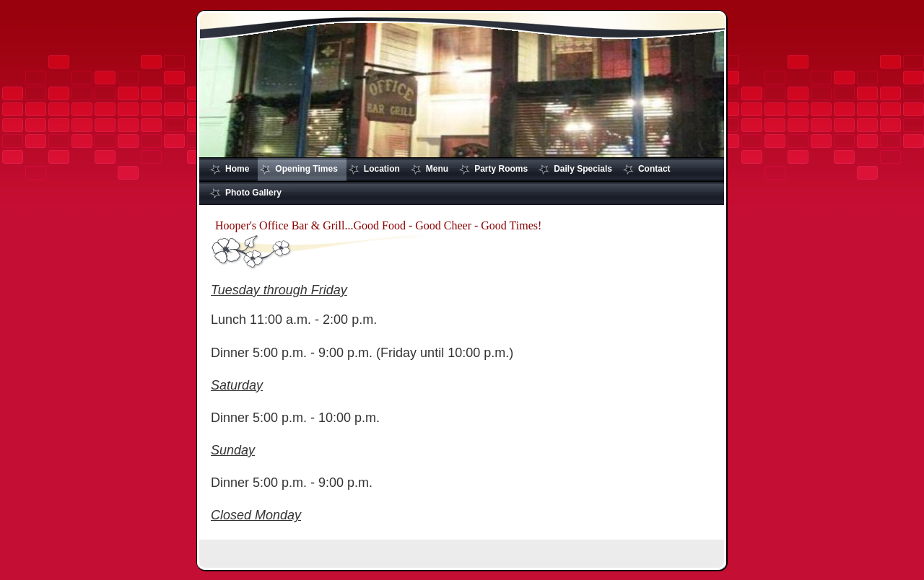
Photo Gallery (253, 193)
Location (382, 169)
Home (237, 169)
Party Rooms (501, 169)
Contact (654, 169)
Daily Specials (583, 169)
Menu (437, 169)
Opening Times (306, 169)
